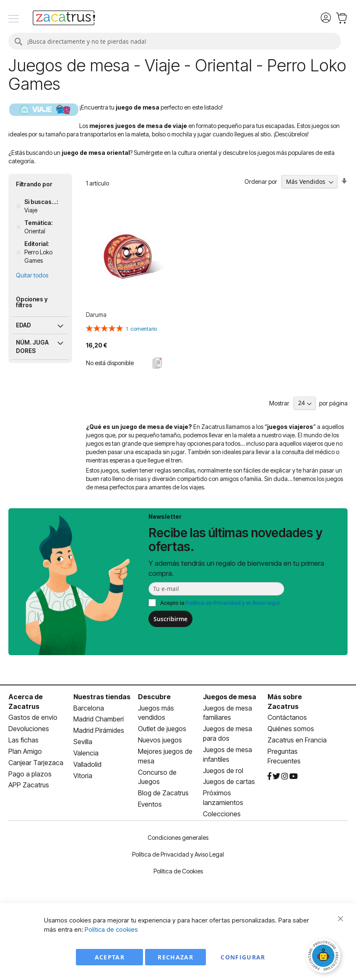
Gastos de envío (33, 717)
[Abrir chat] (325, 957)
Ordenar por (261, 182)
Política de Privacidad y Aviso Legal (178, 854)
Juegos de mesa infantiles (227, 754)
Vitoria (83, 776)
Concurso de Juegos (157, 777)
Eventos (150, 804)
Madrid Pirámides (99, 730)
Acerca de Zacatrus (26, 702)
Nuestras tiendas (102, 697)
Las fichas (23, 740)
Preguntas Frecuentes (284, 756)
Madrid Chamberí (99, 719)
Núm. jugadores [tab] (32, 346)
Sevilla (83, 742)
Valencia (86, 753)
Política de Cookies (178, 871)
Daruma (96, 315)
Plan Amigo (25, 751)
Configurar (243, 957)
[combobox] (175, 41)
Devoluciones (29, 729)
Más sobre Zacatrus (285, 702)
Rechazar (175, 957)
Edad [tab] (23, 325)
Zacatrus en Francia (297, 740)
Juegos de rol (223, 771)
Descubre (154, 697)
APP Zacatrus (29, 785)
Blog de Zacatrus (163, 793)
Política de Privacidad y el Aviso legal (233, 603)
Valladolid (87, 764)
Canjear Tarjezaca (36, 763)
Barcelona (89, 708)
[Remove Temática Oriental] (18, 227)
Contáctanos (287, 717)
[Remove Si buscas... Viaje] (18, 206)
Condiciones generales (178, 838)
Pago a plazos (30, 774)
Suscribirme (170, 619)
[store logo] (64, 19)
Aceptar (110, 957)
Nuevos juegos (160, 740)
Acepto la (220, 603)
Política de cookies (111, 929)
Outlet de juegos (162, 729)
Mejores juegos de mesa (165, 756)
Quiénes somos (291, 729)
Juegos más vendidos (156, 713)
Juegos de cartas (229, 781)
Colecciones (222, 814)
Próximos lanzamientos (223, 798)
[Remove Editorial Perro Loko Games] (18, 252)
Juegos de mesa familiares (227, 713)
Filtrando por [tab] (34, 184)
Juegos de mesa (230, 697)
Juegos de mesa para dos (227, 733)
